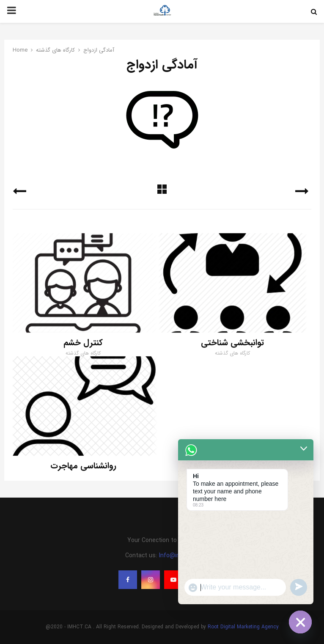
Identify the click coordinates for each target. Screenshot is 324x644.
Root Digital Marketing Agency (243, 627)
